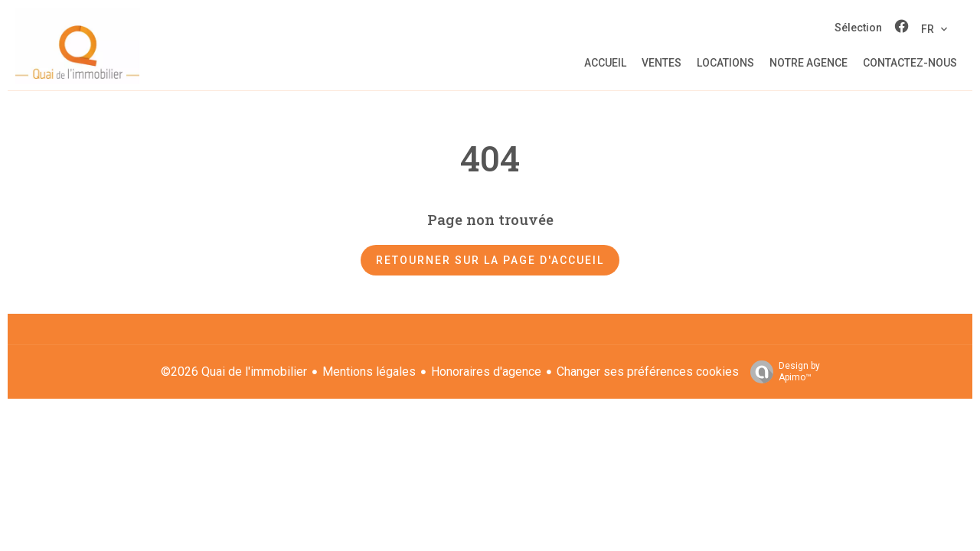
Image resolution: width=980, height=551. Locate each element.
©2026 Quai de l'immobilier (234, 372)
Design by (781, 372)
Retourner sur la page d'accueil (490, 260)
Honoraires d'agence (486, 372)
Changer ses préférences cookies (648, 372)
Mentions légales (369, 372)
